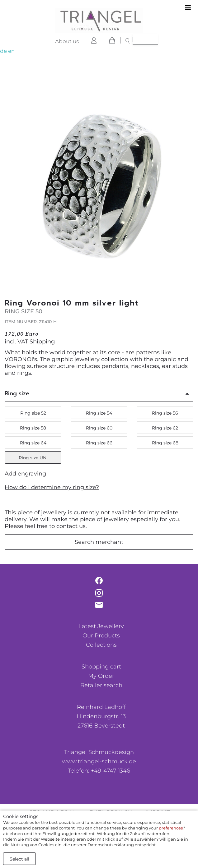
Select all (19, 859)
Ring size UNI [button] (33, 458)
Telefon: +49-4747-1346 (99, 771)
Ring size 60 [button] (99, 428)
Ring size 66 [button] (99, 443)
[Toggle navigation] (188, 8)
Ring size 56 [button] (165, 413)
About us (67, 41)
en (11, 51)
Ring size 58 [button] (33, 428)
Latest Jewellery (101, 626)
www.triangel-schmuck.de (99, 761)
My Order (101, 676)
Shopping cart (101, 667)
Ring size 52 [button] (33, 413)
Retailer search (101, 685)
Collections (101, 645)
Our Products (101, 636)
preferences (171, 828)
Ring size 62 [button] (165, 428)
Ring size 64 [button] (33, 443)
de (3, 51)
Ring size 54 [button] (99, 413)
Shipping (42, 342)
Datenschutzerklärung (111, 845)
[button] (187, 185)
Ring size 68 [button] (165, 443)
